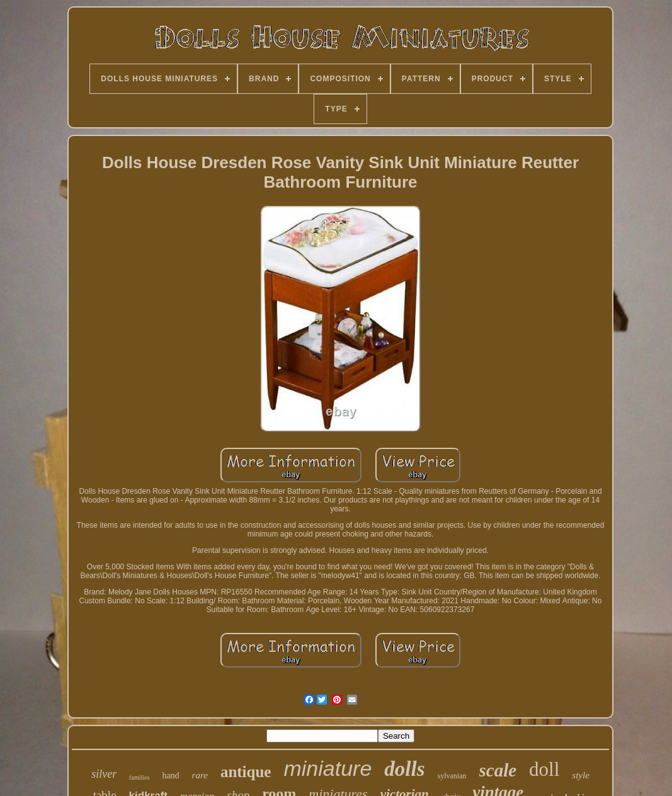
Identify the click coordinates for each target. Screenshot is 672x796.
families (139, 777)
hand (170, 776)
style (581, 775)
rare (200, 775)
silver (104, 774)
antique (246, 772)
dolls (404, 769)
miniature (327, 768)
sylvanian (452, 776)
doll (544, 769)
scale (498, 770)
